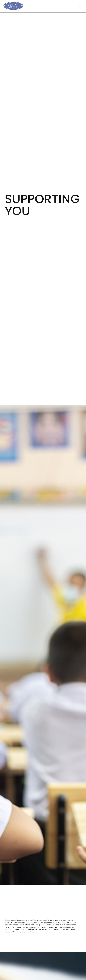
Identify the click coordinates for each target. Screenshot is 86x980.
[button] (80, 6)
